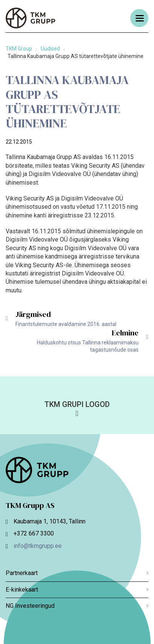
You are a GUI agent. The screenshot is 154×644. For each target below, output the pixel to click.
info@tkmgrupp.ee (38, 546)
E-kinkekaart (77, 590)
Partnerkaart (77, 573)
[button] (77, 408)
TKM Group (19, 49)
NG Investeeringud (77, 606)
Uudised (50, 49)
